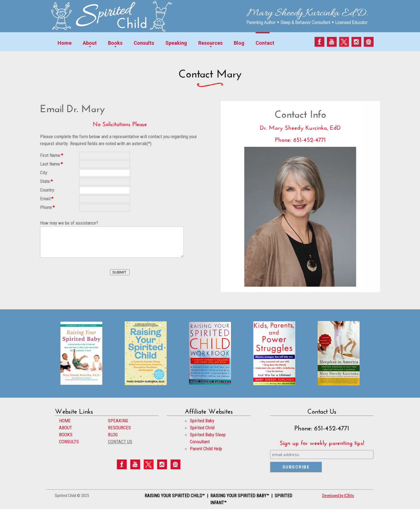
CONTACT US (120, 442)
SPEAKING (118, 421)
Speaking (176, 43)
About (90, 43)
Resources (210, 43)
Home (65, 43)
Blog (239, 43)
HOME (65, 421)
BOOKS (66, 435)
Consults (144, 43)
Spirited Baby (202, 421)
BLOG (113, 435)
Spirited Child (202, 428)
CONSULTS (69, 442)
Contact (265, 43)
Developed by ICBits (338, 496)
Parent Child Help (206, 449)
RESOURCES (119, 428)
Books (115, 43)
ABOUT (66, 428)
